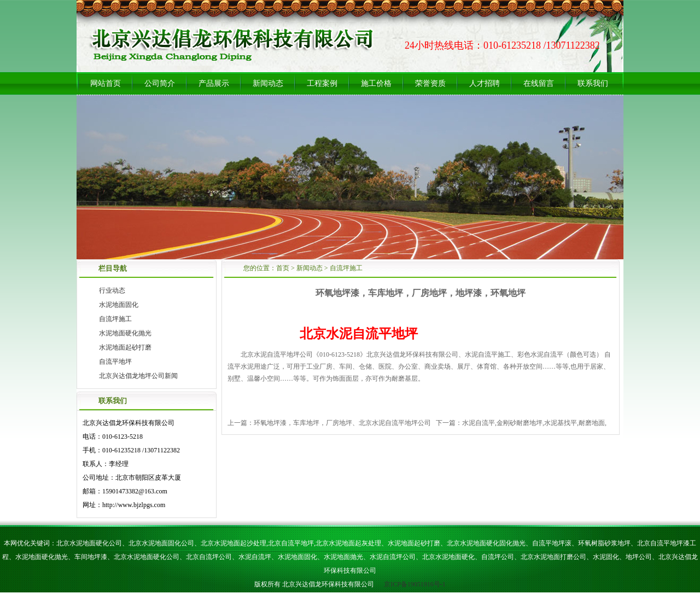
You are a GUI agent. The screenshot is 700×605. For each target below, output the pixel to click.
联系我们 (593, 83)
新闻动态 (268, 83)
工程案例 (322, 83)
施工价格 (376, 83)
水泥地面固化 (119, 305)
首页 (283, 268)
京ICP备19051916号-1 (414, 584)
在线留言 (539, 83)
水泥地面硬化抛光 (125, 333)
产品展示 (214, 83)
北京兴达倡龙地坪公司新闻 (138, 376)
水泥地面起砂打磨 (125, 347)
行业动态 (112, 290)
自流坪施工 (115, 319)
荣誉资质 (430, 83)
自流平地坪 (115, 362)
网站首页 (106, 83)
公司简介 (160, 83)
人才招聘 (485, 83)
